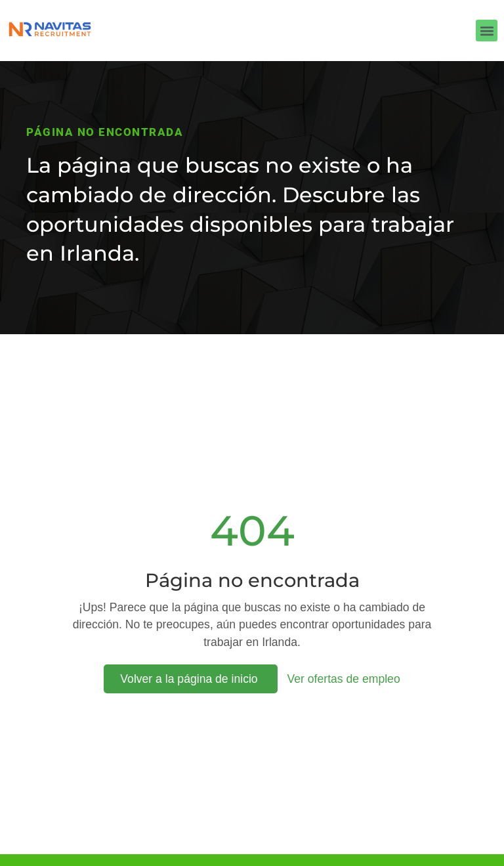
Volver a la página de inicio (190, 679)
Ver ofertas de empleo (344, 679)
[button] (487, 31)
